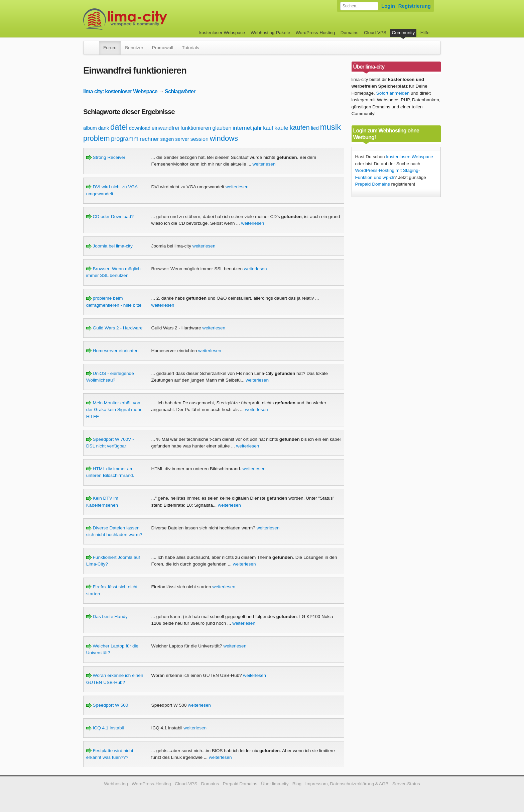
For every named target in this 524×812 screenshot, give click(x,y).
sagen (167, 139)
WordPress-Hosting (315, 33)
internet (242, 128)
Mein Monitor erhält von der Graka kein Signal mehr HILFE (114, 410)
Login (388, 6)
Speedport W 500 (107, 705)
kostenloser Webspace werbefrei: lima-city (150, 19)
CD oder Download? (110, 217)
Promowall (163, 48)
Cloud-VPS (375, 33)
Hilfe (425, 33)
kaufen (300, 127)
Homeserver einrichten (112, 351)
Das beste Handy (107, 617)
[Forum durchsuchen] (359, 6)
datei (119, 127)
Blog (297, 784)
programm (125, 139)
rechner (149, 139)
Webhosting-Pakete (270, 33)
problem (96, 138)
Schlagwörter (180, 91)
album (90, 128)
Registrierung (415, 6)
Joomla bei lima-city (109, 246)
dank (104, 128)
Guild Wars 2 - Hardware (114, 328)
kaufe (281, 128)
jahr (257, 128)
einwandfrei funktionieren (181, 128)
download (140, 128)
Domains (350, 33)
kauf (268, 128)
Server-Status (406, 784)
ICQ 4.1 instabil (105, 728)
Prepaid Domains (373, 184)
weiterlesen (264, 164)
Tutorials (190, 48)
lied (315, 128)
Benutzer (134, 48)
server (182, 139)
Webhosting (116, 784)
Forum (110, 48)
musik (331, 127)
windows (224, 138)
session (200, 139)
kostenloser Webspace (222, 33)
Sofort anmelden (393, 93)
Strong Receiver (106, 157)
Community (404, 33)
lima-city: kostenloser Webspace (120, 91)
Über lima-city (275, 784)
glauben (222, 128)
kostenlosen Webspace (409, 157)
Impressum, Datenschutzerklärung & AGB (347, 784)
